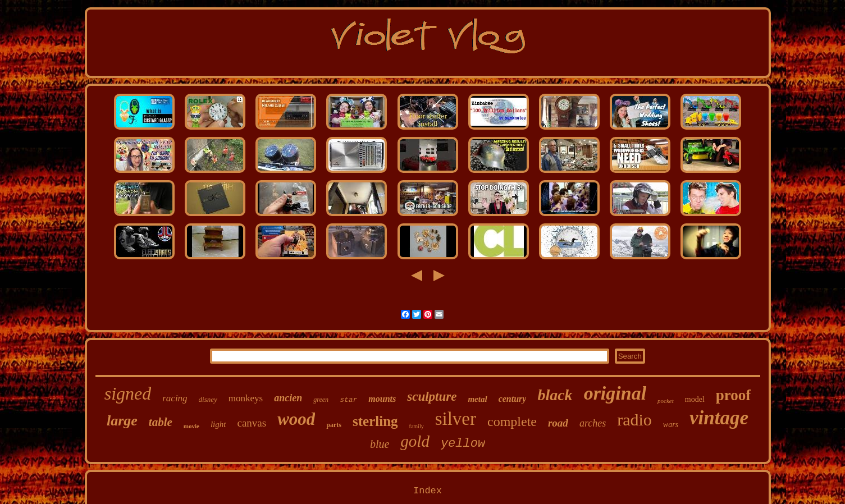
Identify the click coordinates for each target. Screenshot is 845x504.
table (161, 422)
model (695, 399)
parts (334, 425)
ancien (288, 398)
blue (380, 444)
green (321, 400)
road (558, 423)
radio (634, 420)
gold (415, 441)
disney (208, 399)
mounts (382, 399)
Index (428, 491)
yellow (463, 444)
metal (477, 399)
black (555, 395)
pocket (666, 401)
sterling (375, 421)
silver (456, 419)
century (513, 399)
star (348, 400)
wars (671, 425)
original (615, 393)
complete (512, 421)
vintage (719, 418)
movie (191, 426)
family (417, 426)
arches (593, 423)
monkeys (246, 398)
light (218, 424)
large (122, 421)
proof (734, 395)
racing (175, 398)
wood (296, 419)
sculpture (432, 397)
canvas (252, 423)
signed (128, 393)
